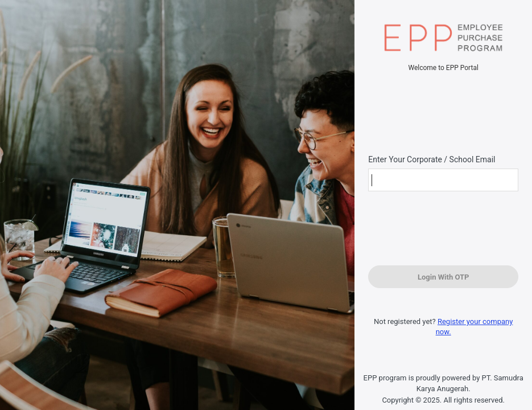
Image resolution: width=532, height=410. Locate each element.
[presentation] (439, 229)
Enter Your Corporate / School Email (432, 159)
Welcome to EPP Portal (443, 68)
